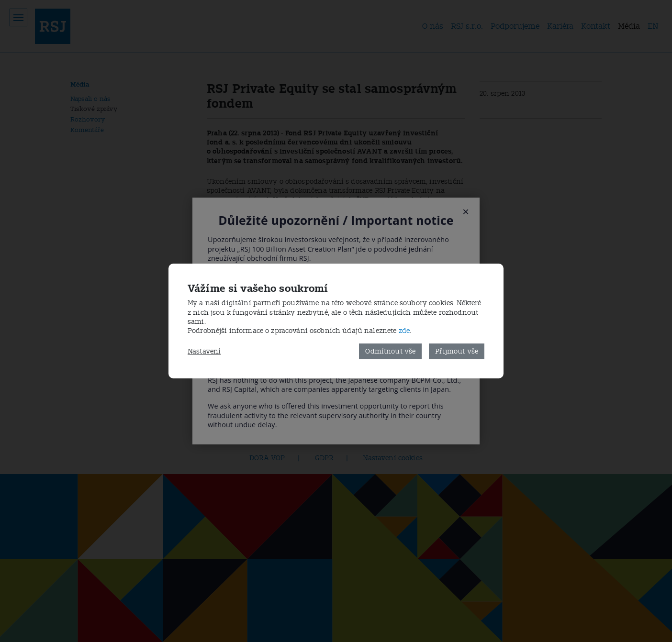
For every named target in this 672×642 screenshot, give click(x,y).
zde (404, 331)
